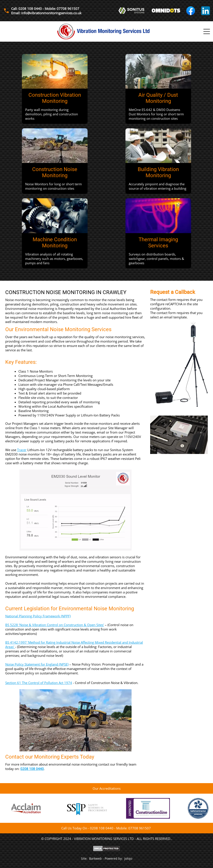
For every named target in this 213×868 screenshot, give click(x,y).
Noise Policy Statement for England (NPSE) (37, 664)
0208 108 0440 (32, 769)
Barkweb (95, 858)
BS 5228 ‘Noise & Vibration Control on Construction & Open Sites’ (55, 625)
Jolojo (128, 858)
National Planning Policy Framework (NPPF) (38, 616)
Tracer (22, 450)
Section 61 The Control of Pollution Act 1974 (39, 683)
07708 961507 (140, 828)
